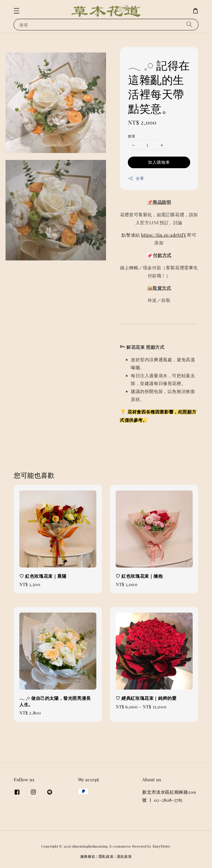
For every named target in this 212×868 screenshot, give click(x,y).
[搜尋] (189, 24)
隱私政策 (106, 856)
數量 (132, 136)
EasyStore (162, 846)
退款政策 (124, 856)
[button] (17, 11)
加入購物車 (159, 162)
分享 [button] (136, 178)
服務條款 (88, 856)
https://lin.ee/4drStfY (163, 235)
